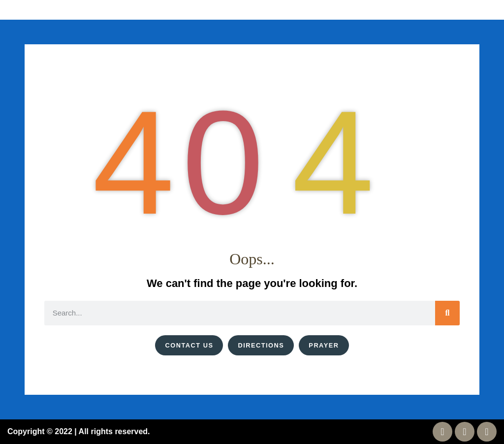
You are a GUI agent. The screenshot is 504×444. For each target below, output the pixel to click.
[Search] (447, 313)
